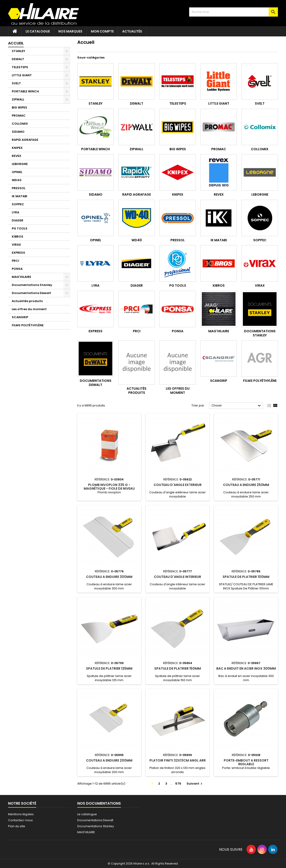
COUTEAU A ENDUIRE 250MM (246, 485)
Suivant (195, 784)
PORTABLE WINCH (25, 91)
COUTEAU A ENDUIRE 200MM (109, 760)
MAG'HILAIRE (21, 277)
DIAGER (18, 220)
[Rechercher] (234, 12)
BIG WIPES (19, 107)
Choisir (237, 406)
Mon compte (102, 31)
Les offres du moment (29, 309)
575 (178, 784)
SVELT (16, 83)
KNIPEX (17, 148)
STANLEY (18, 51)
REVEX (16, 156)
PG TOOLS (20, 228)
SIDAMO (18, 132)
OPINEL (17, 172)
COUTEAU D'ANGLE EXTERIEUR (178, 485)
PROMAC (19, 116)
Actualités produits (27, 301)
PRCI (15, 261)
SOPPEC (18, 204)
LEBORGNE (20, 164)
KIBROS (18, 237)
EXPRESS (18, 253)
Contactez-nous (20, 820)
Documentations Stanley (32, 285)
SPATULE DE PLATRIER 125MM (109, 668)
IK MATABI (19, 196)
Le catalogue (38, 31)
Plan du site (17, 826)
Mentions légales (21, 814)
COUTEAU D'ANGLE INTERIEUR (177, 577)
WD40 (17, 180)
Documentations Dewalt (31, 293)
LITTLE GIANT (22, 75)
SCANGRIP (20, 317)
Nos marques (70, 31)
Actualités (132, 31)
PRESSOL (19, 188)
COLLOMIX (20, 124)
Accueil (16, 43)
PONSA (17, 269)
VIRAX (16, 245)
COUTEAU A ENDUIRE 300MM (109, 577)
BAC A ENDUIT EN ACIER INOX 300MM (246, 668)
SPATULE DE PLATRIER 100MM (246, 577)
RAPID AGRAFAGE (25, 140)
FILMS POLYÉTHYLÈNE (28, 325)
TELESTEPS (20, 67)
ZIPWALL (18, 99)
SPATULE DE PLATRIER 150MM (178, 668)
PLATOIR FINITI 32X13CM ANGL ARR (178, 760)
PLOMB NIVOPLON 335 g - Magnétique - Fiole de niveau (109, 487)
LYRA (15, 212)
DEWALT (18, 59)
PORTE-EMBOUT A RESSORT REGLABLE (246, 762)
